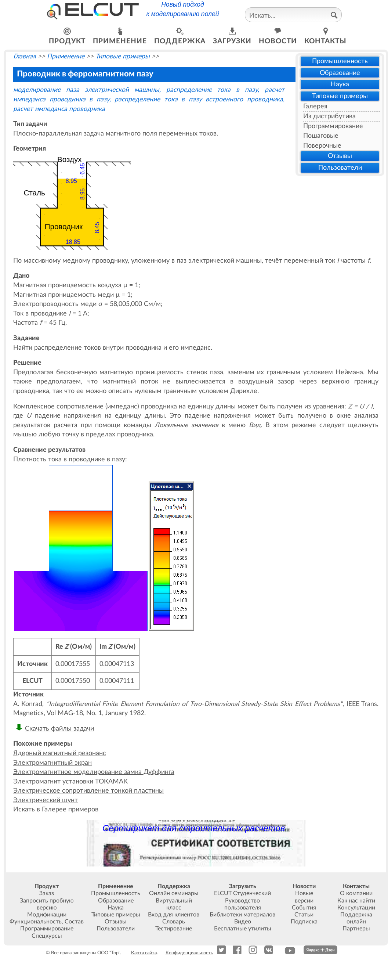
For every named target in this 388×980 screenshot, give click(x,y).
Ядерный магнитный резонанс (60, 753)
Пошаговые (321, 136)
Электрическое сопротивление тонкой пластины (88, 791)
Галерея (315, 106)
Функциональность (36, 922)
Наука (340, 84)
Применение (66, 56)
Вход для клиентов (174, 915)
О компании (356, 893)
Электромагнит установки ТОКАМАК (70, 781)
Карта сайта (144, 953)
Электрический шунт (46, 800)
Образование (340, 73)
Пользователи (340, 168)
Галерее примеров (70, 809)
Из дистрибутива (329, 116)
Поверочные (322, 146)
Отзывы (340, 156)
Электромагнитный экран (52, 763)
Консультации (356, 908)
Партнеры (356, 929)
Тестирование (174, 929)
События (304, 908)
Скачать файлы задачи (59, 729)
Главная (25, 56)
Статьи (304, 915)
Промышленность (340, 61)
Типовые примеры (340, 96)
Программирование (333, 126)
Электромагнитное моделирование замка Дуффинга (94, 772)
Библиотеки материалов (242, 915)
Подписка (304, 922)
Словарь (174, 922)
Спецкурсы (47, 936)
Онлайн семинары (174, 893)
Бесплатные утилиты (243, 929)
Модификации (47, 915)
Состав (74, 922)
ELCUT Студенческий (242, 893)
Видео (243, 922)
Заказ (47, 893)
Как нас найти (356, 901)
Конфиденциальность (189, 953)
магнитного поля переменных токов (161, 134)
